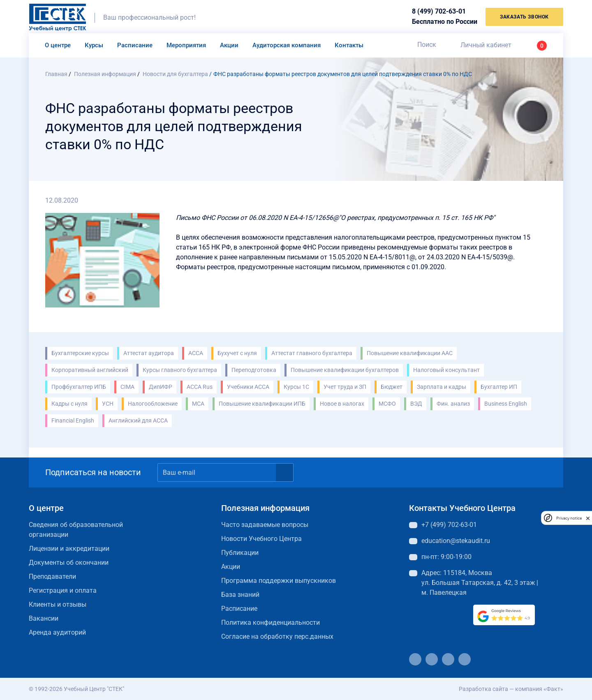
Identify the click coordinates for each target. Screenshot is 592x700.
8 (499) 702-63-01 (439, 11)
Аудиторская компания (287, 45)
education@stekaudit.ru (456, 541)
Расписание (135, 45)
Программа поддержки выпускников (279, 581)
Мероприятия (186, 45)
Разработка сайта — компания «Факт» (511, 689)
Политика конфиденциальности (271, 623)
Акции (229, 45)
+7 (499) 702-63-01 (449, 525)
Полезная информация (265, 508)
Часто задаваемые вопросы (265, 525)
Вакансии (44, 618)
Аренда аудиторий (57, 632)
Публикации (240, 553)
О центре (58, 45)
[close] (588, 518)
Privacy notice (569, 518)
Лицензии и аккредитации (69, 549)
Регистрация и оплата (63, 590)
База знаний (240, 595)
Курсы (94, 45)
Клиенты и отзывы (58, 604)
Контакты (349, 45)
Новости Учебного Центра (261, 539)
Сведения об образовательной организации (76, 530)
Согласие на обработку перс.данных (277, 636)
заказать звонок (524, 17)
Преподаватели (52, 576)
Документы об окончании (69, 563)
